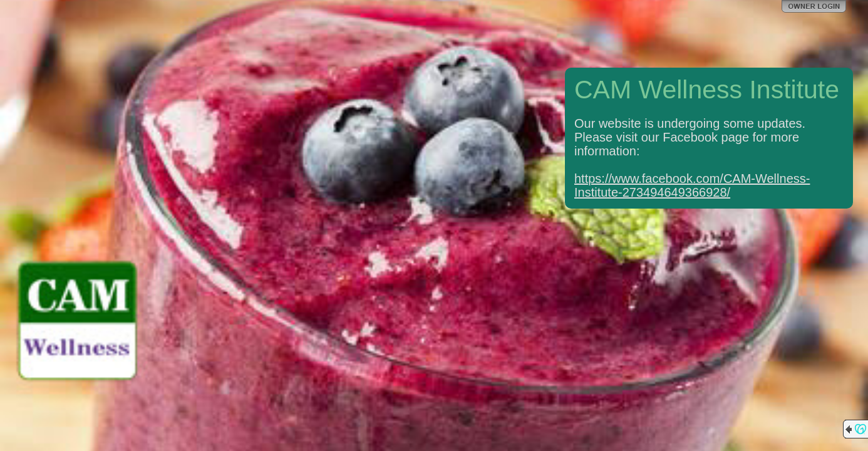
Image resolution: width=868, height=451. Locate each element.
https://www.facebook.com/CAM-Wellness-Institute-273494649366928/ (692, 185)
